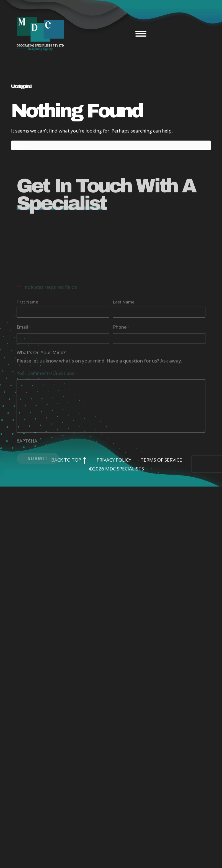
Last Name (124, 343)
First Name (27, 343)
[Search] (111, 145)
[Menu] (141, 34)
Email (24, 368)
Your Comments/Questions (47, 415)
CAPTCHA (27, 482)
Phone (121, 368)
